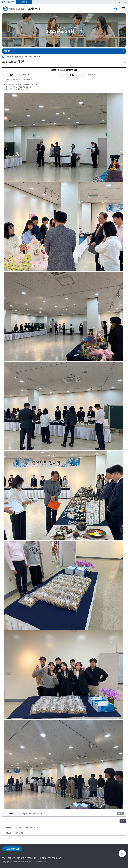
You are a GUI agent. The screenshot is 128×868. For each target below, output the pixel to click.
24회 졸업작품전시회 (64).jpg (35, 814)
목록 (123, 821)
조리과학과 (34, 9)
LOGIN (122, 2)
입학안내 (24, 2)
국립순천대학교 (8, 2)
